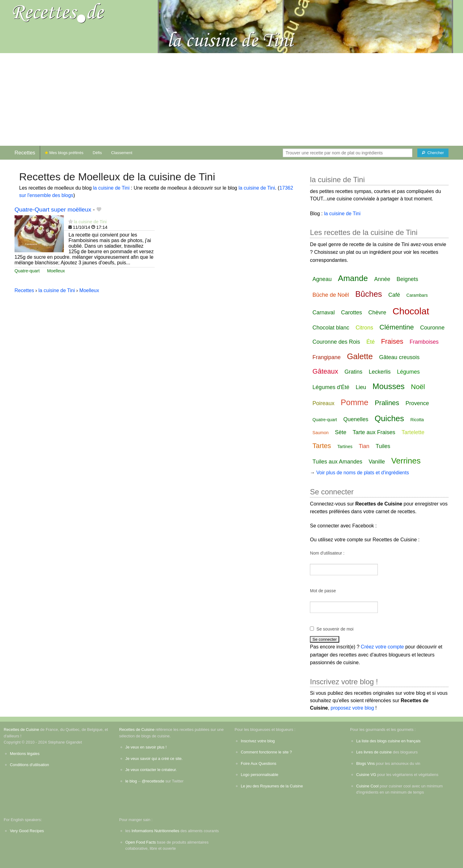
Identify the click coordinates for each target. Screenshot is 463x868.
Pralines (387, 403)
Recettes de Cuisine (21, 730)
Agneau (322, 279)
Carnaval (323, 312)
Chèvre (377, 312)
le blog (131, 781)
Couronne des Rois (336, 342)
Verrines (406, 461)
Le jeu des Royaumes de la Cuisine (272, 786)
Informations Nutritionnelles (155, 831)
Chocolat (411, 311)
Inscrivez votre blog (258, 741)
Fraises (392, 341)
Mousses (389, 386)
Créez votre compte (382, 647)
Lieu (361, 387)
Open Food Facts (141, 842)
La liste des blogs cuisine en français (388, 741)
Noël (418, 387)
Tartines (345, 447)
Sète (341, 432)
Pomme (355, 402)
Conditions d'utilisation (29, 765)
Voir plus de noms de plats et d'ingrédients (363, 473)
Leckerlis (380, 372)
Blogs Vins (365, 763)
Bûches (369, 294)
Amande (353, 278)
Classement (122, 153)
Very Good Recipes (27, 831)
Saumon (320, 433)
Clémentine (396, 327)
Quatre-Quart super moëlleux (53, 210)
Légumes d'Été (331, 387)
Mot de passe (323, 591)
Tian (364, 446)
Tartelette (413, 432)
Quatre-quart (27, 271)
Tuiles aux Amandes (337, 462)
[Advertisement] (231, 99)
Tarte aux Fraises (374, 432)
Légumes (408, 372)
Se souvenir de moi (335, 629)
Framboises (424, 342)
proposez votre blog (352, 708)
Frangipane (326, 357)
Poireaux (323, 403)
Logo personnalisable (260, 775)
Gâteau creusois (399, 357)
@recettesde (153, 781)
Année (382, 279)
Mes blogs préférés (64, 153)
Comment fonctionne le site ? (266, 752)
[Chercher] (433, 153)
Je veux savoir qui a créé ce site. (154, 759)
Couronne (432, 328)
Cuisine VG (366, 775)
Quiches (389, 418)
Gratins (353, 372)
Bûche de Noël (331, 295)
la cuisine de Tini (111, 188)
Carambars (417, 295)
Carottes (352, 312)
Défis (97, 153)
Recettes (25, 153)
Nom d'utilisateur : (327, 553)
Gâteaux (325, 371)
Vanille (377, 462)
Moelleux (56, 271)
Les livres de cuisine (374, 752)
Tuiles (383, 446)
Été (371, 342)
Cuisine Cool (367, 786)
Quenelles (356, 419)
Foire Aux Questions (259, 763)
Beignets (407, 279)
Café (394, 295)
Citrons (364, 328)
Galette (360, 356)
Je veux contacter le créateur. (151, 770)
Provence (417, 403)
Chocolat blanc (331, 328)
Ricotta (417, 420)
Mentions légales (25, 754)
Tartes (322, 446)
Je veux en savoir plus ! (146, 747)
